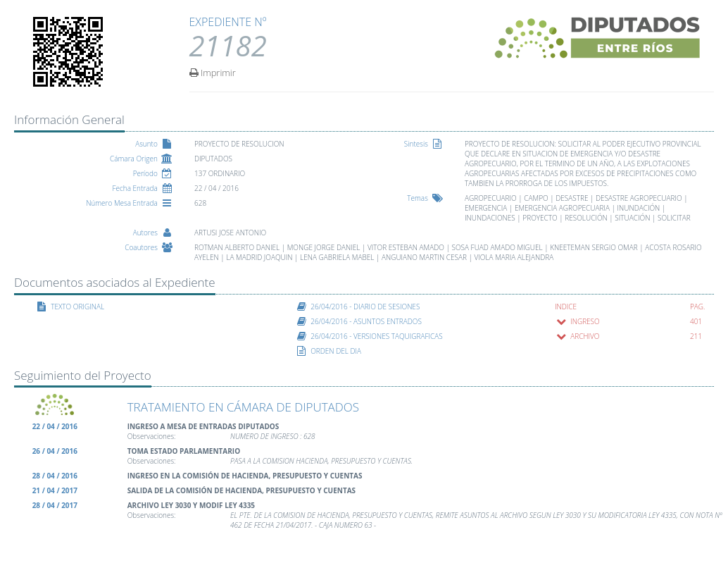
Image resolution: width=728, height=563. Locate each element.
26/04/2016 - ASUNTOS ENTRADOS (366, 321)
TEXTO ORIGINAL (77, 307)
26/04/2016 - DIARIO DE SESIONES (365, 307)
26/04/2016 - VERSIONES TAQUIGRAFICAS (377, 336)
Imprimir (213, 72)
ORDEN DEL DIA (336, 351)
